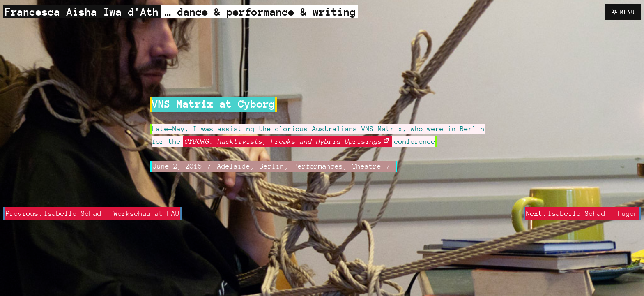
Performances (318, 166)
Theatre (367, 166)
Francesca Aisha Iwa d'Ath (82, 12)
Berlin (272, 166)
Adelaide (234, 166)
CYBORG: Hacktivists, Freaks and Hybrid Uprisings (283, 141)
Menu (628, 12)
